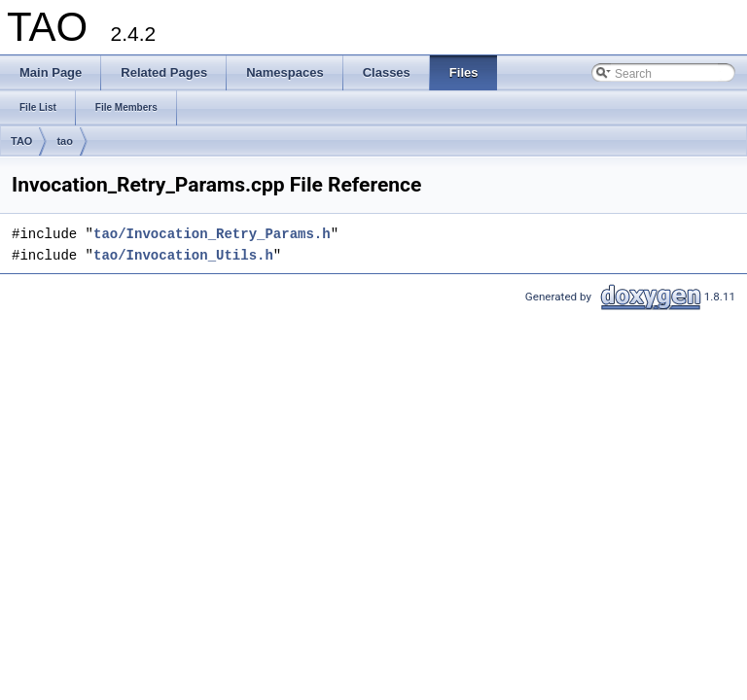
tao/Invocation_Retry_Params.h (212, 234)
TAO (21, 141)
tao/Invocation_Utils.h (183, 255)
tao (65, 141)
